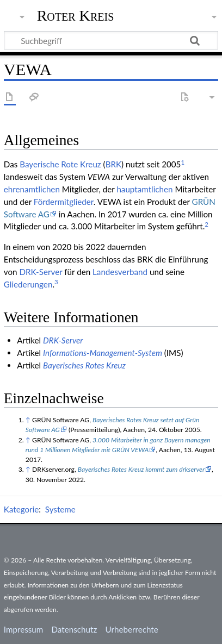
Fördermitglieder (64, 202)
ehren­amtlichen (32, 189)
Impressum (24, 629)
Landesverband (120, 272)
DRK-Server (41, 272)
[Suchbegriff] (111, 40)
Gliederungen (28, 284)
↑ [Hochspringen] (28, 420)
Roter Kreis (76, 16)
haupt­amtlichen (144, 189)
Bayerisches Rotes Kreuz (84, 365)
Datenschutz (75, 629)
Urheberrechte (131, 629)
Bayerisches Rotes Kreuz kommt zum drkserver (141, 469)
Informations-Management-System (103, 353)
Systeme (60, 509)
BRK (113, 164)
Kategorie (21, 509)
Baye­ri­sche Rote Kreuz (60, 164)
